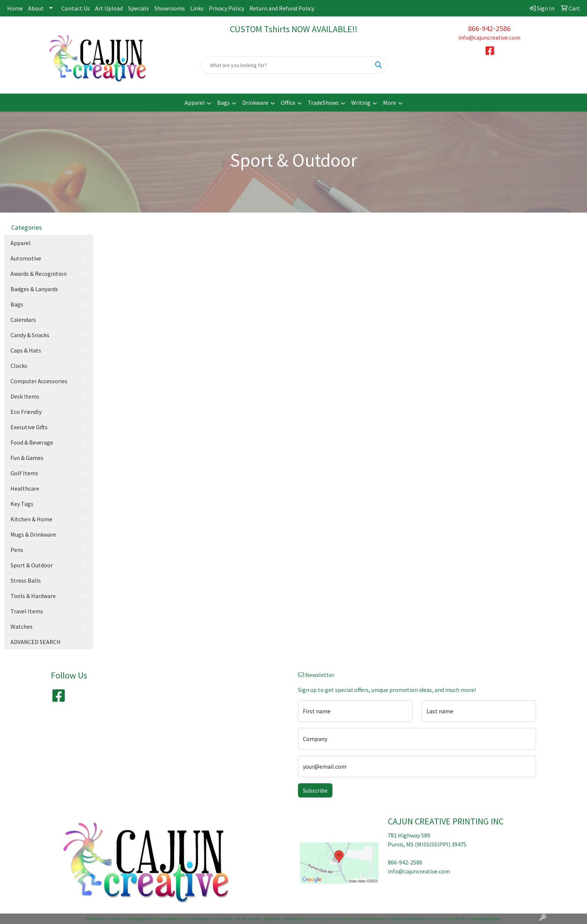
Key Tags (22, 504)
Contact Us (76, 8)
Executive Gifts (29, 427)
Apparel (195, 103)
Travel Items (27, 611)
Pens (17, 550)
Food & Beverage (32, 442)
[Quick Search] (286, 65)
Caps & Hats (26, 350)
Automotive (26, 258)
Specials (139, 8)
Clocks (19, 366)
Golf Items (24, 473)
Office (288, 103)
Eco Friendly (26, 412)
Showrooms (170, 8)
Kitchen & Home (31, 519)
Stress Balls (26, 580)
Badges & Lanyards (34, 289)
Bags (223, 103)
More (390, 103)
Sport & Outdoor (32, 565)
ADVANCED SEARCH (36, 642)
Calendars (23, 320)
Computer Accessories (39, 381)
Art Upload (109, 8)
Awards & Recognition (39, 274)
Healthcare (25, 488)
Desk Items (25, 396)
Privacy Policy (226, 8)
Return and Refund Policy (282, 8)
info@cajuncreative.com (489, 37)
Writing (361, 103)
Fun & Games (27, 458)
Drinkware (255, 103)
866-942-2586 (489, 28)
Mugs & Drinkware (33, 534)
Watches (22, 626)
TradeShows (323, 103)
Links (197, 8)
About (36, 8)
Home (15, 8)
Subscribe (315, 790)
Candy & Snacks (30, 335)
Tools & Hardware (33, 596)
